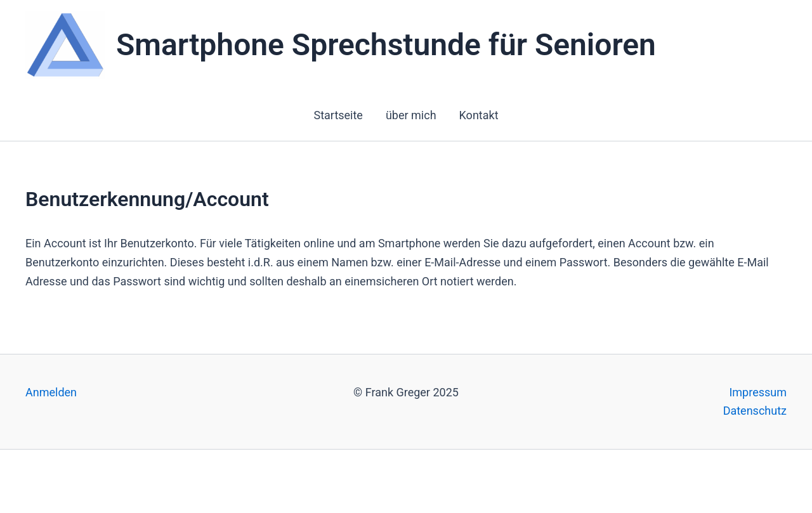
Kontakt (479, 115)
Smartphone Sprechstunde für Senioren (386, 45)
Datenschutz (755, 411)
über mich (411, 115)
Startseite (338, 115)
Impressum (758, 392)
